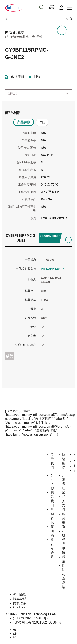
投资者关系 (52, 548)
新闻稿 (52, 531)
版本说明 (20, 599)
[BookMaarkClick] (70, 19)
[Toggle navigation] (70, 8)
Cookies (19, 607)
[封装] (36, 76)
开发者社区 (64, 484)
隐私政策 (20, 603)
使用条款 (20, 595)
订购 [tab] (42, 122)
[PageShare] (66, 19)
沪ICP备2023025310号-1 (31, 618)
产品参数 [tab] (24, 122)
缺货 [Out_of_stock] (9, 356)
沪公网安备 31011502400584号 (37, 622)
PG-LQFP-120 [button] (52, 269)
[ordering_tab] (38, 240)
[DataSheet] (16, 76)
